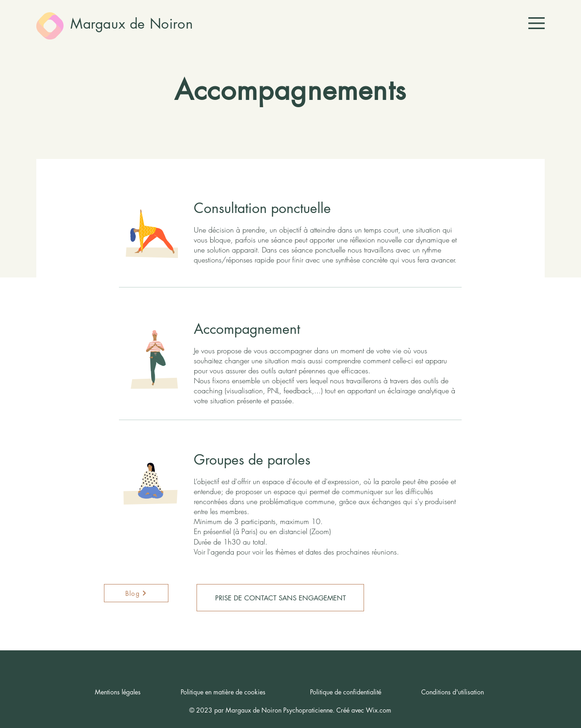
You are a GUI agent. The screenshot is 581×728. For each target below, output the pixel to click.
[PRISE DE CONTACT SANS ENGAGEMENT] (280, 598)
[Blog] (136, 593)
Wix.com (379, 710)
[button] (537, 23)
